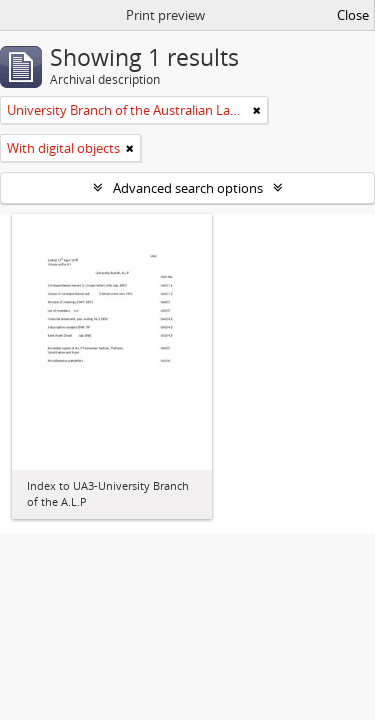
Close (353, 15)
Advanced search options (188, 188)
